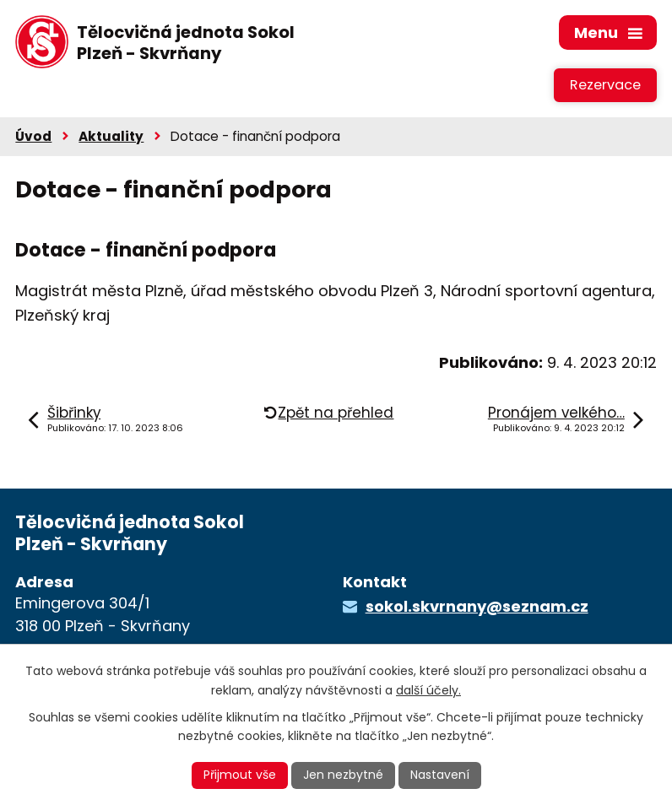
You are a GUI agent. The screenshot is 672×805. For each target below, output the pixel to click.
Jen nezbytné (343, 775)
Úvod (33, 136)
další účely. (428, 690)
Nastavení (440, 775)
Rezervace (605, 85)
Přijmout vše (240, 775)
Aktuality (111, 136)
